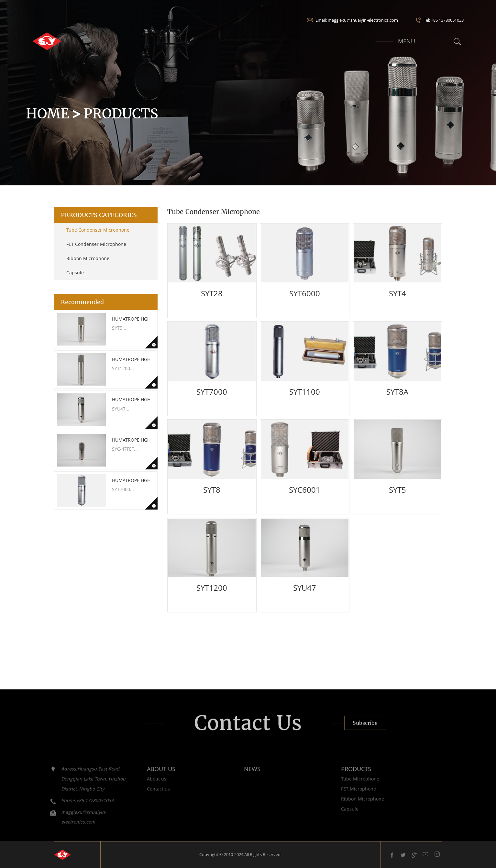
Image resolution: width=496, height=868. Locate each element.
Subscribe (365, 728)
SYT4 (397, 293)
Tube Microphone (350, 784)
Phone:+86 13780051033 (77, 805)
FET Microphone (348, 794)
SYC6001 (305, 490)
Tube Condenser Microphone (98, 230)
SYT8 (212, 490)
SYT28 (212, 293)
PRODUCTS (346, 774)
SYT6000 (305, 293)
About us (146, 784)
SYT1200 (212, 588)
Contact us (148, 794)
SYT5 (397, 490)
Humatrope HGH (131, 319)
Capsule (75, 273)
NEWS (242, 774)
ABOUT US (151, 774)
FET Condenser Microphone (96, 244)
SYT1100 (305, 392)
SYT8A (397, 392)
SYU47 (305, 588)
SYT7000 (212, 392)
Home (48, 114)
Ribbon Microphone (88, 258)
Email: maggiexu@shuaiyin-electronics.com (357, 20)
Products (121, 114)
